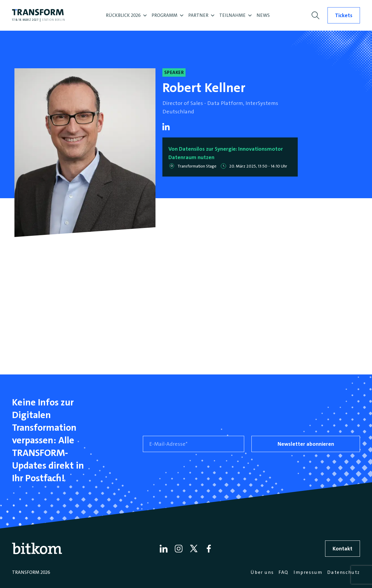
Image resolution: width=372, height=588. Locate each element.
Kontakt (343, 549)
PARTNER (201, 15)
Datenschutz (344, 572)
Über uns (262, 572)
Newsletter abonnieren (306, 444)
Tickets (344, 15)
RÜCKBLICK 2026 (126, 15)
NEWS (263, 15)
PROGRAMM (168, 15)
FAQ (284, 572)
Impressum (308, 572)
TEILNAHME (235, 15)
